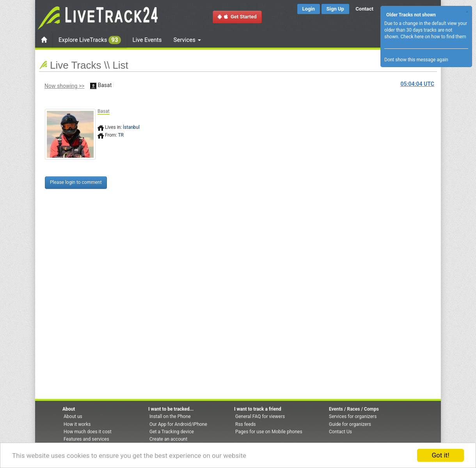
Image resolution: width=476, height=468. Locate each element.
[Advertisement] (271, 151)
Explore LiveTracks (90, 40)
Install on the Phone (170, 416)
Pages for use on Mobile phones (269, 432)
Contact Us (340, 432)
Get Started (237, 17)
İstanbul (131, 127)
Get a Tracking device (172, 432)
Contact (364, 9)
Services (187, 40)
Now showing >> (65, 86)
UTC (417, 84)
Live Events (147, 40)
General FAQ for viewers (260, 416)
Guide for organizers (350, 424)
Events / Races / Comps (354, 409)
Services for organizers (353, 416)
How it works (77, 424)
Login (309, 9)
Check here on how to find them (433, 37)
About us (73, 416)
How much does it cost (88, 432)
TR (121, 135)
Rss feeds (245, 424)
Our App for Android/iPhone (178, 424)
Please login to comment (76, 182)
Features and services (86, 439)
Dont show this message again (416, 60)
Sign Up (335, 9)
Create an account (168, 439)
